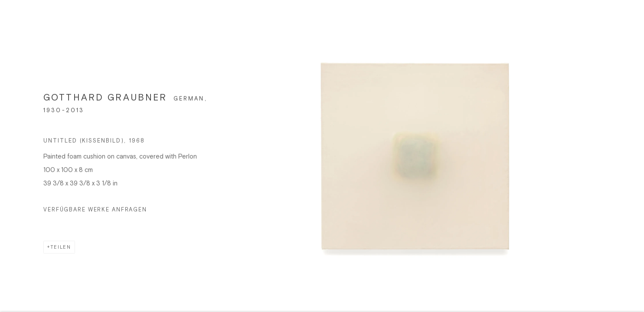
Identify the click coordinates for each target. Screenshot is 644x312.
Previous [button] (19, 156)
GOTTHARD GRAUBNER (105, 101)
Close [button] (629, 19)
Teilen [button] (61, 250)
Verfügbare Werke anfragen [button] (95, 212)
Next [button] (625, 156)
